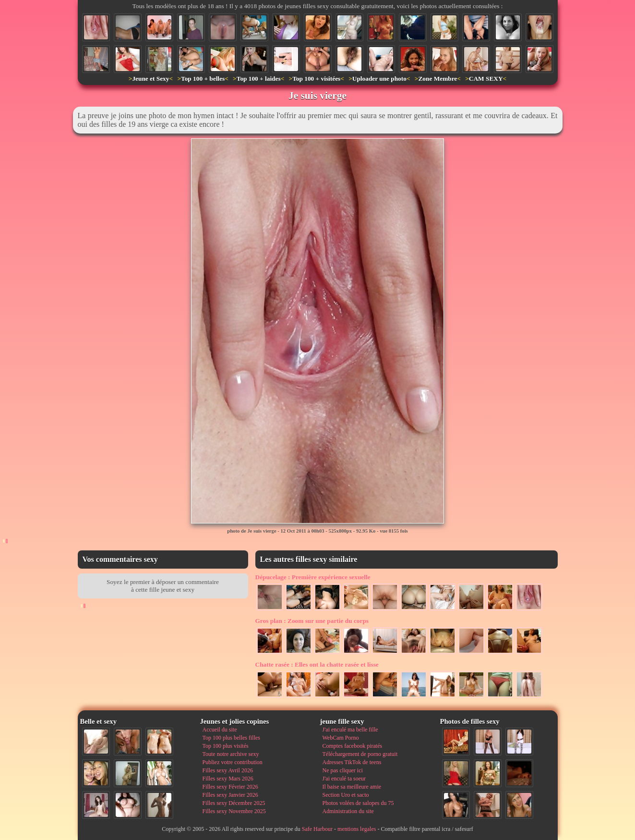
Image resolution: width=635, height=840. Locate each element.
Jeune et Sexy (150, 79)
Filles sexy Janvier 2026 (230, 795)
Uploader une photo (379, 79)
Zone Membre (437, 79)
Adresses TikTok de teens (352, 762)
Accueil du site (220, 730)
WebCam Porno (341, 738)
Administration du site (348, 811)
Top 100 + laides (259, 79)
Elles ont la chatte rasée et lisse (317, 664)
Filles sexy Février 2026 (230, 787)
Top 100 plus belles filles (231, 738)
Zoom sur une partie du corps (312, 621)
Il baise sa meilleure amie (352, 787)
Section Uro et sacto (346, 795)
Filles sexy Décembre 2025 (234, 803)
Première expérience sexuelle (313, 577)
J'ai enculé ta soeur (344, 779)
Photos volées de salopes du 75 (358, 803)
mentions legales (357, 829)
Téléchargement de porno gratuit (360, 754)
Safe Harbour (317, 829)
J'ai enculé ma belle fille (350, 730)
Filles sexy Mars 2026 (228, 779)
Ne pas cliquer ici (343, 770)
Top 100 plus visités (226, 746)
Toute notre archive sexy (231, 754)
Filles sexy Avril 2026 (228, 770)
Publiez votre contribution (233, 762)
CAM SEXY (486, 79)
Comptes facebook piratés (353, 746)
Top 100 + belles (203, 79)
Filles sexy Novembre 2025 (234, 811)
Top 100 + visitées (316, 79)
